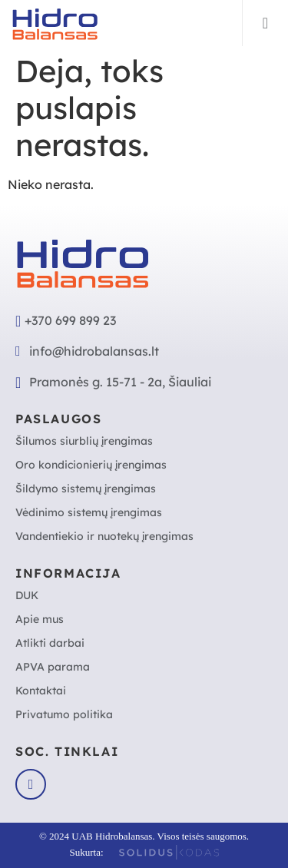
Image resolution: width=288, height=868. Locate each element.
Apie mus (40, 619)
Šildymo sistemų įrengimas (86, 489)
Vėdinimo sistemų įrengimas (89, 512)
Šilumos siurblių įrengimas (84, 441)
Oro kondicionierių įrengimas (91, 465)
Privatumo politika (64, 714)
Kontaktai (41, 691)
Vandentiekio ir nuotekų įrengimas (104, 536)
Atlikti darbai (50, 643)
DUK (27, 595)
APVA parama (53, 667)
